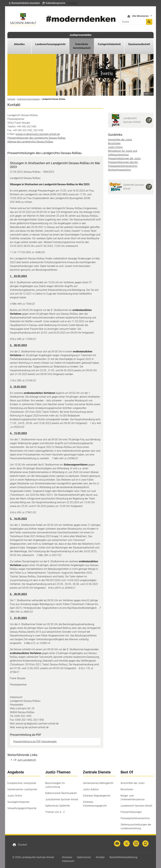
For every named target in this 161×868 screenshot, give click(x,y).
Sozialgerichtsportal (18, 802)
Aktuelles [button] (19, 44)
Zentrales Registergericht (97, 796)
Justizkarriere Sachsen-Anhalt (62, 799)
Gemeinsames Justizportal (22, 789)
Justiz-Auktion (91, 789)
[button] (24, 3)
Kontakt (100, 857)
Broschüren (114, 143)
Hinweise (67, 857)
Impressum (68, 861)
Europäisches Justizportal (22, 783)
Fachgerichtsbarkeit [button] (109, 44)
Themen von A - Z (55, 812)
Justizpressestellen (80, 35)
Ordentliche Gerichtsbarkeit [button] (82, 46)
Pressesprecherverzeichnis (123, 166)
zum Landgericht (27, 760)
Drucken (20, 845)
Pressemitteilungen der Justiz (124, 158)
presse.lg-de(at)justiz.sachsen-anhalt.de (38, 134)
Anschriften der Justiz (120, 140)
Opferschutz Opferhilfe (57, 806)
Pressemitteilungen (131, 812)
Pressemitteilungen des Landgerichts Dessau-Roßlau (36, 138)
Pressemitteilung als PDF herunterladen (35, 741)
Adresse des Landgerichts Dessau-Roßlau (30, 142)
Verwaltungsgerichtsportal (22, 808)
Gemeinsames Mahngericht (98, 783)
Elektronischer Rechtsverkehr (61, 793)
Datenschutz (84, 857)
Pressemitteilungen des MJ (123, 162)
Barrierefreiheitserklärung (123, 857)
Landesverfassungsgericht (50, 44)
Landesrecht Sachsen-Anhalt (136, 806)
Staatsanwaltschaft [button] (139, 44)
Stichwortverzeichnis (119, 170)
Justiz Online (115, 147)
